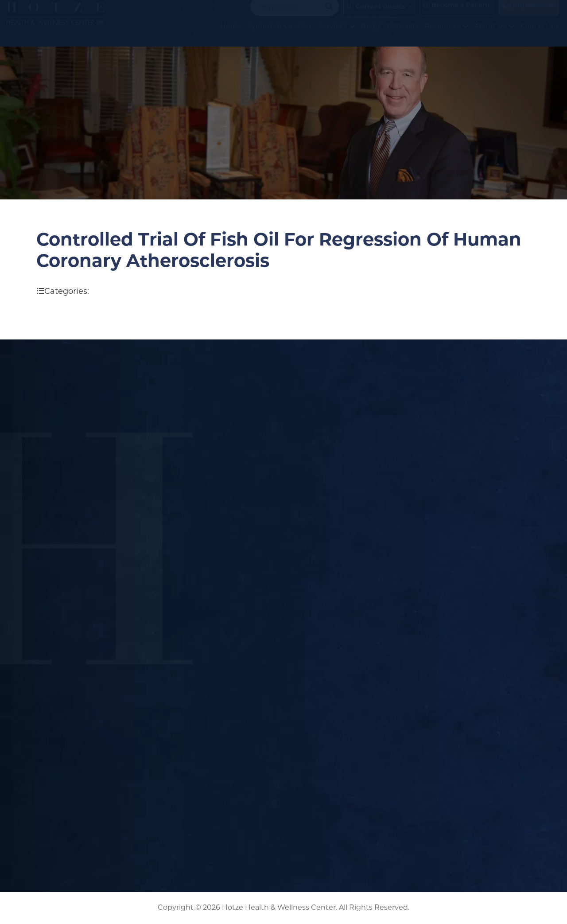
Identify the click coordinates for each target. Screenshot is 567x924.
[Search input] (291, 15)
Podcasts (403, 35)
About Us (495, 35)
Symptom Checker (280, 35)
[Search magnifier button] (329, 15)
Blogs (371, 35)
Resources (447, 35)
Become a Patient (457, 14)
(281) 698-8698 (529, 14)
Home (231, 35)
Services (337, 35)
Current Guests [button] (376, 15)
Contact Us (540, 35)
